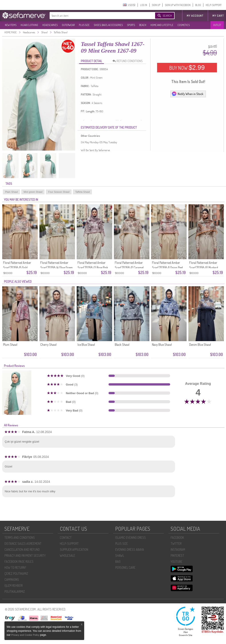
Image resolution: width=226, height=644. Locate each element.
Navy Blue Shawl (162, 345)
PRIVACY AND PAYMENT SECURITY (25, 556)
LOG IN (144, 5)
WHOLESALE (67, 556)
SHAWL (120, 556)
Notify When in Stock (187, 94)
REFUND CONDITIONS (129, 61)
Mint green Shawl (33, 192)
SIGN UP (156, 5)
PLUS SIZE (84, 25)
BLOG (198, 5)
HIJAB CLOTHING (29, 25)
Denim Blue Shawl (200, 345)
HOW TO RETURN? (15, 567)
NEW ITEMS (11, 25)
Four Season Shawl (59, 192)
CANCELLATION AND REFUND (22, 550)
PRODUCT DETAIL (92, 61)
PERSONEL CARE (125, 567)
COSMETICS (184, 25)
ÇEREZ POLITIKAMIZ (16, 573)
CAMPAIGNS (12, 579)
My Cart (218, 16)
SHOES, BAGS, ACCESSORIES (108, 25)
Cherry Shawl (48, 345)
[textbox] (98, 16)
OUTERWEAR (68, 25)
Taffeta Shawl (82, 192)
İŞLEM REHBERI (14, 585)
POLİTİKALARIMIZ (15, 591)
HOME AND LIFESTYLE (162, 25)
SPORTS (131, 25)
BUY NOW (187, 68)
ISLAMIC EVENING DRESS (131, 538)
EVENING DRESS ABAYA (130, 550)
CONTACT (66, 538)
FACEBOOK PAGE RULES (19, 562)
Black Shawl (122, 345)
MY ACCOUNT (195, 16)
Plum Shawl (10, 345)
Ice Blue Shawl (86, 345)
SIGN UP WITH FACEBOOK (178, 5)
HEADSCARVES (50, 25)
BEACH (143, 25)
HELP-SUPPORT (214, 5)
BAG (118, 562)
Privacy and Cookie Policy (26, 635)
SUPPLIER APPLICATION (74, 550)
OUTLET (217, 25)
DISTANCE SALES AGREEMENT (23, 544)
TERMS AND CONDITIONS (20, 538)
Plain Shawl (11, 192)
